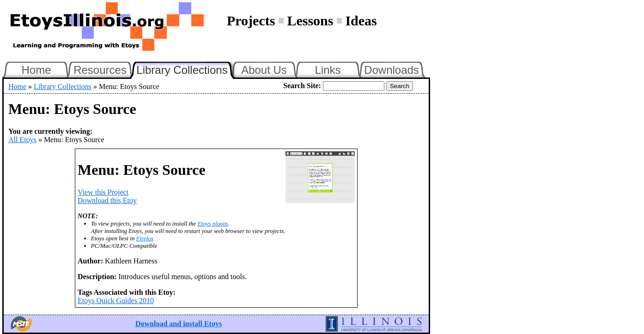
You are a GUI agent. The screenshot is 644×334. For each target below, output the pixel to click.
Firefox (145, 238)
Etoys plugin (213, 224)
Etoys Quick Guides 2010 (116, 301)
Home (36, 70)
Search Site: (302, 86)
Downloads (392, 70)
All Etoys (22, 140)
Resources (100, 70)
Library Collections (186, 69)
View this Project (103, 192)
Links (328, 70)
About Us (264, 70)
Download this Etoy (107, 200)
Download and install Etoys (179, 324)
